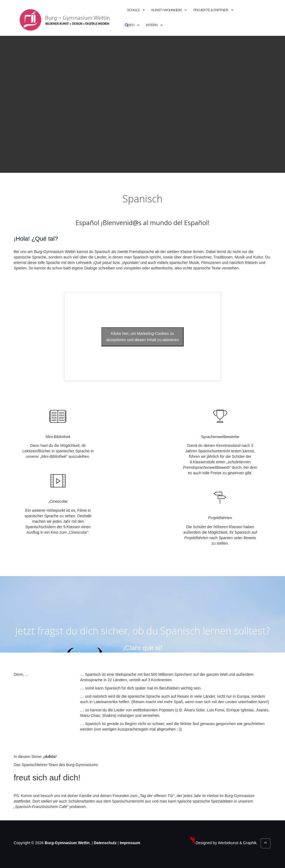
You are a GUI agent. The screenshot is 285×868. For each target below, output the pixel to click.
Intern (152, 25)
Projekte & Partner (211, 10)
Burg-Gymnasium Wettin (67, 843)
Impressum (130, 843)
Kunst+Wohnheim (166, 10)
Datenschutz (105, 843)
